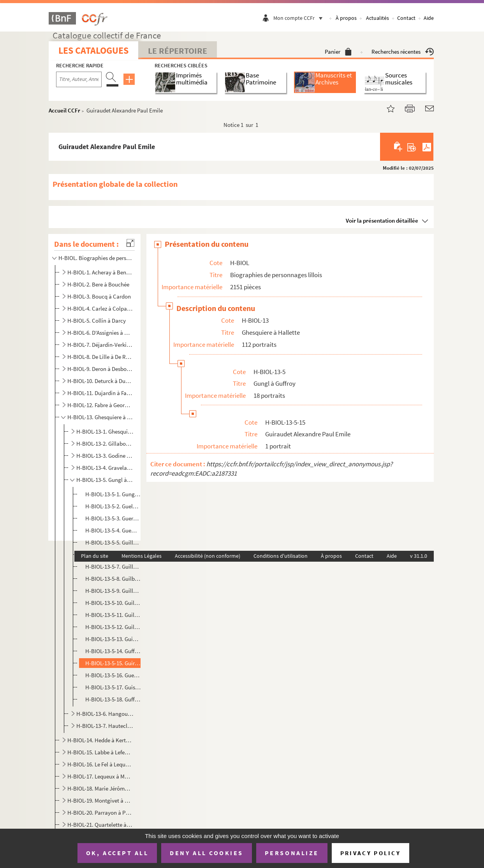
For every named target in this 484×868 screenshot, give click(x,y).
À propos (346, 18)
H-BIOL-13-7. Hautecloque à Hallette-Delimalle (105, 726)
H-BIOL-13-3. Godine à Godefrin (105, 456)
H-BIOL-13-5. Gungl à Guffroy (105, 480)
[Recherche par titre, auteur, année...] (79, 79)
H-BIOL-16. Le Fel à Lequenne (100, 764)
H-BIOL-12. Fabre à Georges (100, 405)
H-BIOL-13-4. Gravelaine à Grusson (105, 468)
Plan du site (95, 556)
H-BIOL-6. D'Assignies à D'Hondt (100, 333)
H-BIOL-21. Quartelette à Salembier (100, 825)
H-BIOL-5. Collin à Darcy (97, 321)
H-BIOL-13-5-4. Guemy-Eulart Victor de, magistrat (113, 530)
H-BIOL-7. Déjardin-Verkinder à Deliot (100, 345)
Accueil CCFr (64, 110)
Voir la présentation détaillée (382, 221)
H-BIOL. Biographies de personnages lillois (95, 258)
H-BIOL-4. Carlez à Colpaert (100, 308)
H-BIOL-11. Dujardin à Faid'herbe (100, 393)
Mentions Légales (142, 556)
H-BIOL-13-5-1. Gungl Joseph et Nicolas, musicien (113, 494)
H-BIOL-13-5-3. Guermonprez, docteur (113, 518)
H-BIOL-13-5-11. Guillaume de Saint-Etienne (113, 615)
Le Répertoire (178, 51)
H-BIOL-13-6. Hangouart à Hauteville (105, 714)
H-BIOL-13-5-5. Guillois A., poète (113, 542)
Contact (406, 18)
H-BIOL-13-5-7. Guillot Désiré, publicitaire (113, 567)
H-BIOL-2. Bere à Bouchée (98, 284)
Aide (429, 18)
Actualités (378, 18)
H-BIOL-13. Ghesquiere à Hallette (100, 417)
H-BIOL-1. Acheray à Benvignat (100, 272)
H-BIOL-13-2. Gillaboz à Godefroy (105, 444)
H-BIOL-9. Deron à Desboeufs (100, 369)
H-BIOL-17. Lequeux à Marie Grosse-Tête (100, 776)
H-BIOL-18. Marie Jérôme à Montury (100, 788)
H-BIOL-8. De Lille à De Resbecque (100, 357)
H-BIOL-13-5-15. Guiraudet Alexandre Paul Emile (113, 663)
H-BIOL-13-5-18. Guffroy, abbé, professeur (113, 699)
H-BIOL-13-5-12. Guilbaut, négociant (113, 627)
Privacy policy (370, 853)
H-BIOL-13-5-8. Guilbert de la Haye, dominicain (113, 579)
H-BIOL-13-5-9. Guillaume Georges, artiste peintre (113, 591)
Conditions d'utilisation (281, 556)
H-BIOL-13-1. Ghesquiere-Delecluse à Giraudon (105, 431)
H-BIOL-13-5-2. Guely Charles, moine (113, 506)
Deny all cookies (206, 853)
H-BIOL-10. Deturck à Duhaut (100, 381)
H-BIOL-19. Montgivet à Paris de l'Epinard (100, 800)
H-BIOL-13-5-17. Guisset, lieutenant (113, 687)
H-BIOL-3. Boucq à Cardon (99, 296)
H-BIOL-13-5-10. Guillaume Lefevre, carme (113, 603)
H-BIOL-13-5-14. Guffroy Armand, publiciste (113, 651)
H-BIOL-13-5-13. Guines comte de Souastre (113, 639)
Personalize (292, 853)
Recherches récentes (403, 52)
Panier (338, 52)
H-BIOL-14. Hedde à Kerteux (100, 740)
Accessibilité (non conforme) (208, 556)
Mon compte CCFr (300, 18)
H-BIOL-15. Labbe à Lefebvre (100, 752)
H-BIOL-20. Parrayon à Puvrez (100, 813)
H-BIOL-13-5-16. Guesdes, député (113, 675)
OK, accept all (117, 853)
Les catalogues (93, 50)
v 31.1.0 (419, 556)
